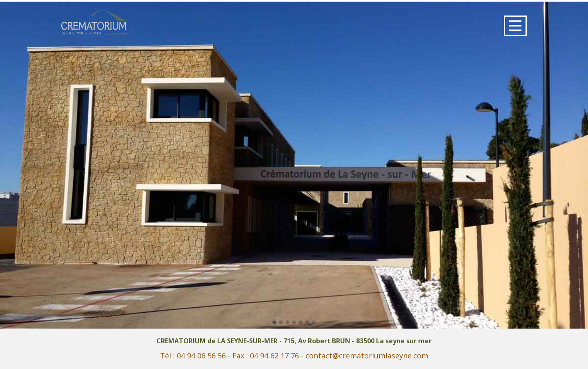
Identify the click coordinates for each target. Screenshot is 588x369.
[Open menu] (515, 26)
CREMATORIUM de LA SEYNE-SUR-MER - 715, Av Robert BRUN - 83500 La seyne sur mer (294, 341)
